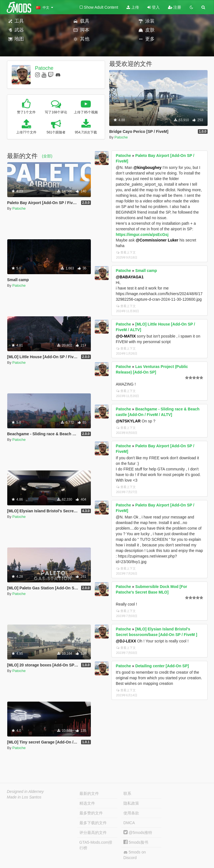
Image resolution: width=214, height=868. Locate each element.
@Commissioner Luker (157, 240)
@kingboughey (148, 168)
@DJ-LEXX (126, 641)
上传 (133, 7)
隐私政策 (131, 803)
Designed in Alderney (25, 792)
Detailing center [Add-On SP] (162, 666)
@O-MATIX (126, 336)
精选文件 (87, 803)
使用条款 (131, 813)
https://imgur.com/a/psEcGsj (142, 235)
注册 (175, 7)
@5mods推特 (138, 833)
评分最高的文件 (93, 833)
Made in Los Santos (24, 797)
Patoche (44, 68)
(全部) (47, 156)
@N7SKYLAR (128, 421)
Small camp (146, 271)
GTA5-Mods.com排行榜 (96, 845)
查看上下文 (126, 252)
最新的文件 (89, 793)
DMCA (129, 823)
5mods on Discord (135, 855)
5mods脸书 (136, 842)
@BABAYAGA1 (130, 277)
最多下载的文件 (93, 823)
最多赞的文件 (91, 813)
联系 (127, 793)
